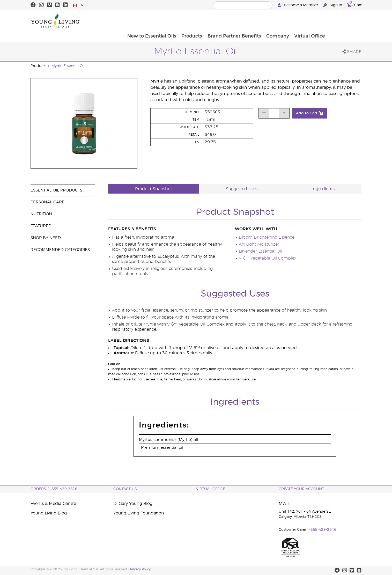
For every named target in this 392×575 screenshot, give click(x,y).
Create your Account (301, 489)
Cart (354, 5)
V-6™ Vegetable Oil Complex (268, 258)
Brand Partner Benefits (267, 20)
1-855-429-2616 (322, 530)
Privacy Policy (140, 569)
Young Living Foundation (139, 513)
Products (224, 20)
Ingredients (323, 189)
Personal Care (47, 202)
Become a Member (298, 5)
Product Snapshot (154, 189)
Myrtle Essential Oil (68, 66)
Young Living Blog (49, 513)
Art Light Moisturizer (259, 244)
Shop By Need (46, 238)
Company (311, 20)
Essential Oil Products (56, 190)
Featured (41, 226)
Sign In (333, 5)
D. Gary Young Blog (133, 504)
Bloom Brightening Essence (267, 237)
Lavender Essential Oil (260, 251)
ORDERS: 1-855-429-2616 (54, 489)
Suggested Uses (242, 189)
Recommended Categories (60, 250)
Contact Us (125, 489)
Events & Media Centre (53, 504)
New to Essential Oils (184, 20)
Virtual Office (343, 20)
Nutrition (41, 214)
